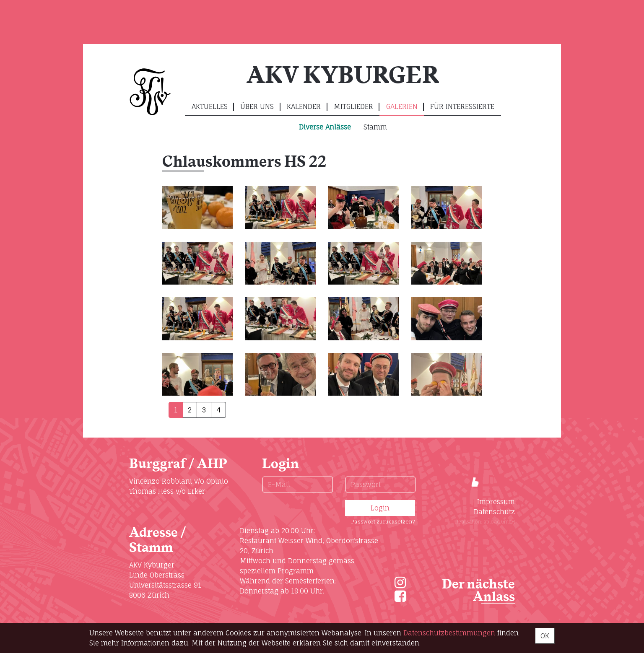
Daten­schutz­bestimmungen (449, 633)
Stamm (375, 127)
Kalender (304, 106)
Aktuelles (210, 106)
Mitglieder (353, 106)
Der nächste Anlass (478, 591)
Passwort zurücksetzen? (383, 522)
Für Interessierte (462, 106)
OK (545, 636)
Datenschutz (494, 512)
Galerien (402, 106)
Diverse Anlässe (325, 127)
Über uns (257, 106)
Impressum (496, 502)
